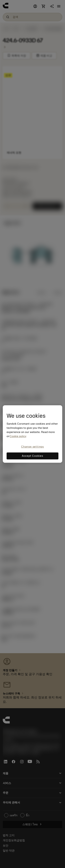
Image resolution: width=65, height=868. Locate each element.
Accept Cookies (32, 456)
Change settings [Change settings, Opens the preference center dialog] (32, 447)
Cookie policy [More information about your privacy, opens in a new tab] (18, 436)
